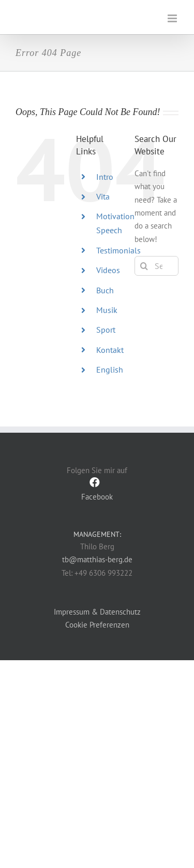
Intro (105, 177)
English (110, 369)
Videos (108, 270)
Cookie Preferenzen (97, 625)
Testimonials (118, 250)
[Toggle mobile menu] (173, 18)
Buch (105, 290)
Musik (107, 310)
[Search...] (156, 266)
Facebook (97, 489)
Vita (103, 196)
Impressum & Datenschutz (97, 612)
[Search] (144, 266)
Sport (106, 330)
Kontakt (110, 350)
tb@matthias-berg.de (97, 559)
